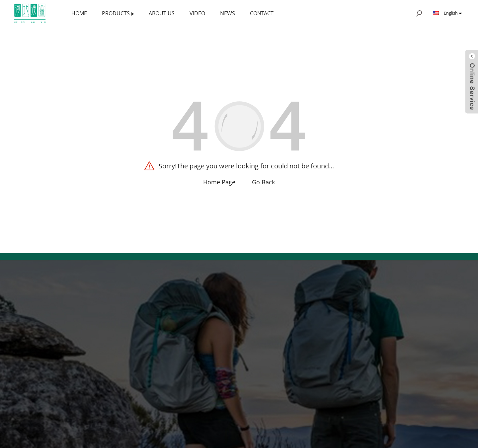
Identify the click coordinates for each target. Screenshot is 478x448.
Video (197, 13)
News (228, 13)
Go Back (263, 182)
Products (118, 13)
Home (79, 13)
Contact (262, 13)
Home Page (219, 182)
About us (162, 13)
